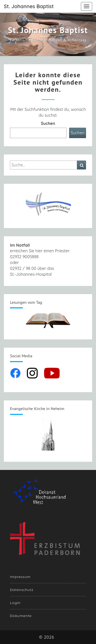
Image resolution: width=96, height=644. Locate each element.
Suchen (48, 123)
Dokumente (21, 616)
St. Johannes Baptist (29, 6)
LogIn (15, 603)
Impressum (20, 577)
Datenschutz (22, 590)
